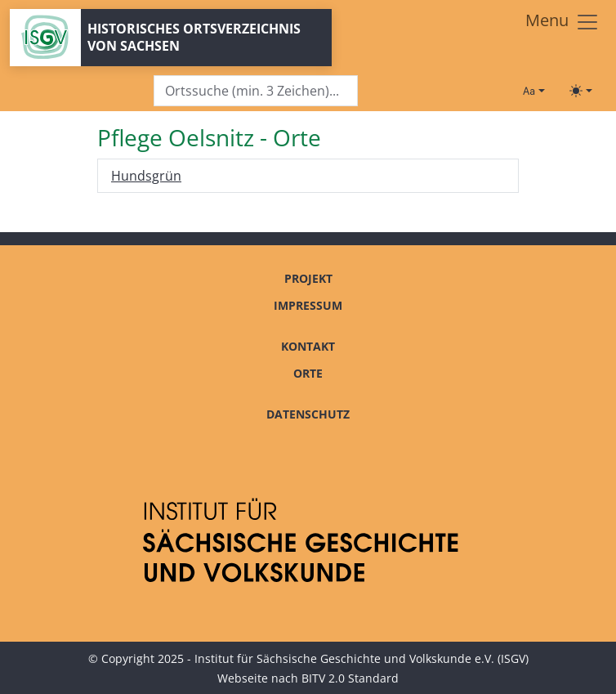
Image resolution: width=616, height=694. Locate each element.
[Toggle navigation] (562, 22)
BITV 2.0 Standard (350, 678)
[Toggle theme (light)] (581, 91)
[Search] (256, 91)
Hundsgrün (146, 176)
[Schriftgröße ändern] (533, 91)
